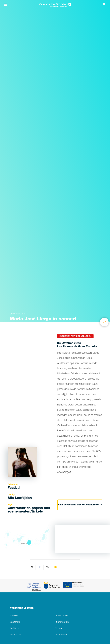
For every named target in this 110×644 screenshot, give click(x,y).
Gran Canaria (61, 616)
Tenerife (14, 616)
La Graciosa (61, 635)
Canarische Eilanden (22, 608)
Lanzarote (15, 622)
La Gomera (15, 635)
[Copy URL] (48, 568)
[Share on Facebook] (40, 568)
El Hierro (59, 629)
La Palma (15, 629)
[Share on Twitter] (32, 568)
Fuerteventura (62, 622)
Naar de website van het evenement (80, 505)
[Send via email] (55, 568)
